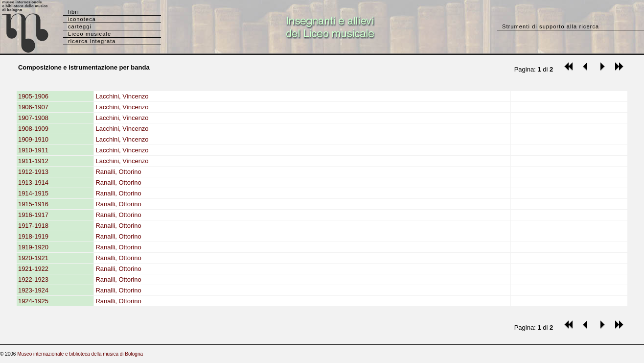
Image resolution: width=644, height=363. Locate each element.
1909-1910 (33, 139)
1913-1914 (33, 182)
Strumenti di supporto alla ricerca (551, 26)
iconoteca (82, 19)
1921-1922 (33, 269)
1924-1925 (33, 301)
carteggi (80, 26)
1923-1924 (33, 290)
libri (74, 12)
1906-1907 (33, 107)
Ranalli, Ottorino (118, 172)
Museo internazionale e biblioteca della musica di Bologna (80, 354)
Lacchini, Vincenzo (122, 96)
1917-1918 (33, 226)
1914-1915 (33, 193)
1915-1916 (33, 204)
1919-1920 (33, 247)
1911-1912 (33, 161)
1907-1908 (33, 118)
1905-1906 (33, 96)
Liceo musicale (90, 34)
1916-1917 (33, 215)
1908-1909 (33, 129)
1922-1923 (33, 279)
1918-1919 (33, 236)
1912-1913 (33, 172)
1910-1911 (33, 150)
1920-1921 (33, 258)
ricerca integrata (92, 41)
